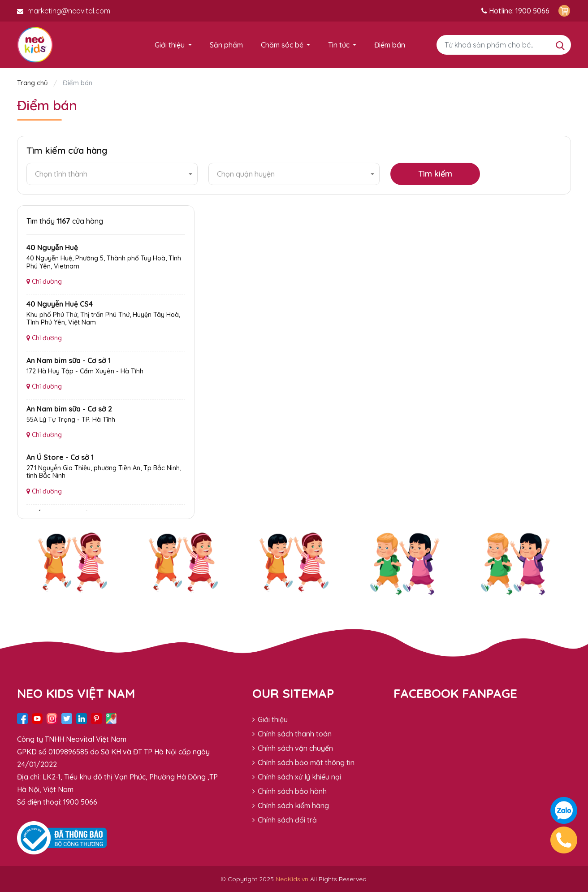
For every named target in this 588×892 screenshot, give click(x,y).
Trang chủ (33, 83)
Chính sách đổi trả (285, 820)
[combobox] (112, 174)
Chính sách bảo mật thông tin (303, 762)
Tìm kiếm (435, 174)
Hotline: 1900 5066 (515, 11)
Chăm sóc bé (282, 45)
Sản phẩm (226, 45)
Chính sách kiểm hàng (291, 805)
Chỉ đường (44, 281)
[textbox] (112, 174)
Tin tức (339, 45)
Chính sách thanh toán (292, 734)
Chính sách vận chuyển (293, 748)
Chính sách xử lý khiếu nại (297, 777)
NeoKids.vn (292, 879)
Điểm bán (390, 45)
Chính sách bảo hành (290, 791)
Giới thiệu (170, 45)
